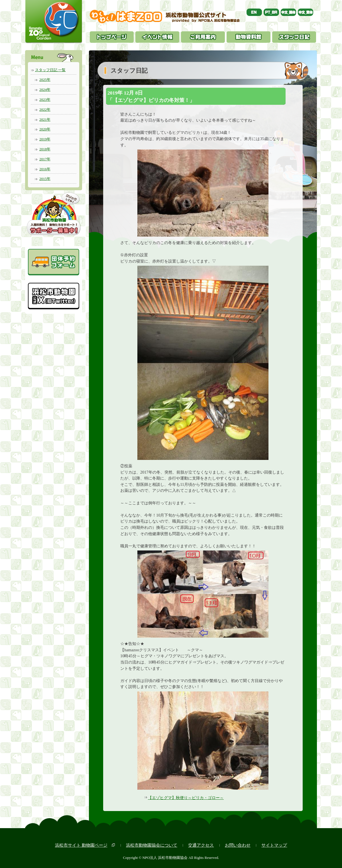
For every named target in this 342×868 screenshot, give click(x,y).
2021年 (45, 119)
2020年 (45, 129)
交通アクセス (201, 845)
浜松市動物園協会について (152, 845)
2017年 (45, 159)
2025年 (45, 80)
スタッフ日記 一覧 (50, 70)
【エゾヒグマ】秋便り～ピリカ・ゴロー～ (186, 798)
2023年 (45, 100)
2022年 (45, 109)
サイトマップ (274, 845)
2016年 (45, 169)
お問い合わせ (238, 845)
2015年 (45, 179)
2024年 (45, 90)
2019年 (45, 139)
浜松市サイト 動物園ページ (81, 845)
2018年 (45, 149)
